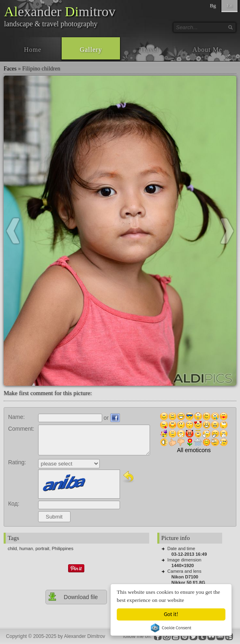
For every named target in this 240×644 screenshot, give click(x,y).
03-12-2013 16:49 (189, 554)
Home (33, 50)
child (12, 548)
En (229, 5)
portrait (42, 548)
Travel (149, 50)
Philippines (63, 548)
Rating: (17, 462)
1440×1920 (183, 565)
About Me (207, 50)
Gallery (91, 50)
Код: (14, 504)
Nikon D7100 (185, 577)
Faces (10, 69)
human (26, 548)
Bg (213, 5)
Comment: (21, 429)
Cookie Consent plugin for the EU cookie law (171, 628)
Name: (16, 417)
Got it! (171, 614)
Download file (73, 597)
